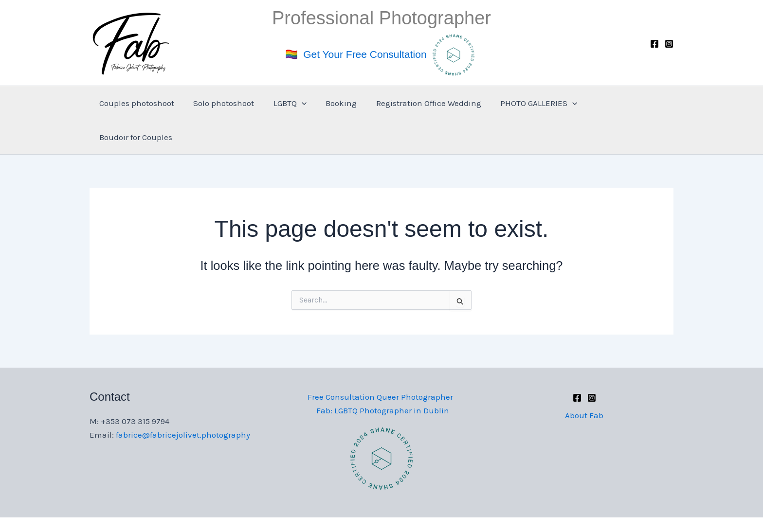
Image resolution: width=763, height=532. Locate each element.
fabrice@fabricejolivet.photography (183, 401)
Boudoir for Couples (622, 103)
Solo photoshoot (226, 103)
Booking (339, 103)
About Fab (584, 381)
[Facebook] (654, 44)
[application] (301, 103)
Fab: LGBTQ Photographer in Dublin (384, 376)
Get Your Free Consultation (365, 54)
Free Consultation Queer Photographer (379, 363)
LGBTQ (290, 103)
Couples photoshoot (142, 103)
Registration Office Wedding (423, 103)
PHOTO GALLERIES (531, 103)
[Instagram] (669, 44)
